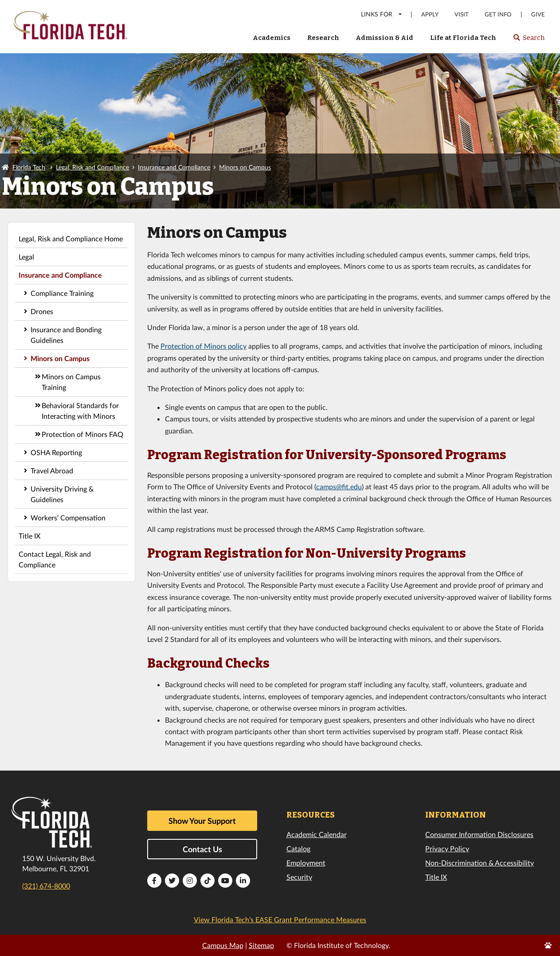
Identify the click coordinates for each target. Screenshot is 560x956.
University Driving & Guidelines (62, 494)
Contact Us (202, 849)
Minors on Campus (245, 167)
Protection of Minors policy (204, 346)
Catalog (298, 848)
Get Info (498, 14)
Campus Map (223, 945)
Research (323, 38)
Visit (462, 14)
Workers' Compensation (68, 517)
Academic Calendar (317, 834)
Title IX (29, 536)
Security (299, 877)
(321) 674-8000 (46, 886)
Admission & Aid (384, 38)
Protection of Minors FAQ (82, 434)
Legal (26, 257)
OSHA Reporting (56, 452)
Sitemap (261, 945)
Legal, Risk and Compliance (92, 167)
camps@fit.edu (339, 486)
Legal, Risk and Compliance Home (71, 238)
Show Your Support (202, 821)
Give (538, 14)
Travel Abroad (52, 470)
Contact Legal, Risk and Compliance (55, 559)
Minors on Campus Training (71, 382)
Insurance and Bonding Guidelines (66, 335)
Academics (272, 38)
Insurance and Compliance (174, 167)
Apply (430, 14)
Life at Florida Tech (463, 38)
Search (529, 40)
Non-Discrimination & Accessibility (480, 863)
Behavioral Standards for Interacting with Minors (80, 411)
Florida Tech (29, 167)
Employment (306, 863)
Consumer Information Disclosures (479, 834)
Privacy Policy (447, 848)
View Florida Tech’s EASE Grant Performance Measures (280, 919)
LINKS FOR (382, 14)
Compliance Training (62, 293)
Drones (42, 311)
